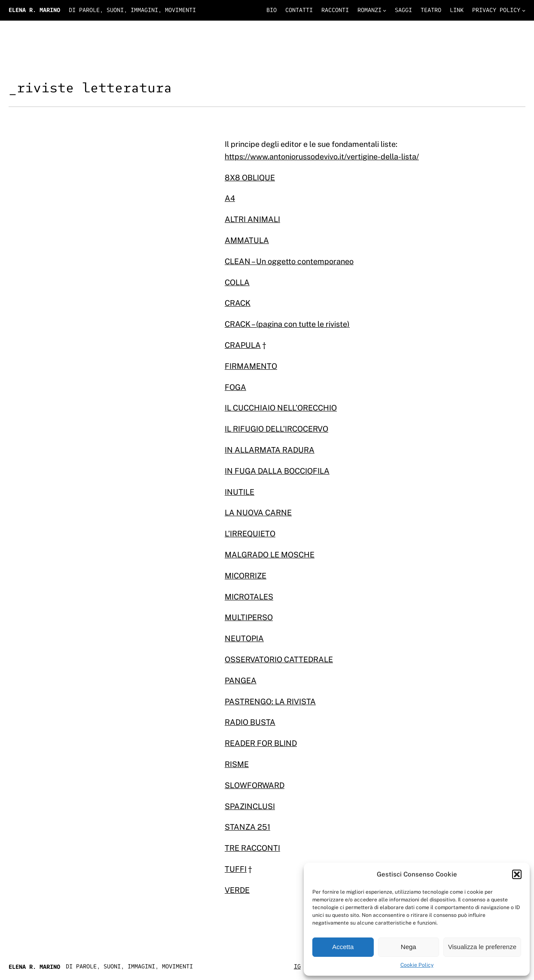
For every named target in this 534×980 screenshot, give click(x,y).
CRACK (238, 303)
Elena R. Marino (34, 10)
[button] (517, 874)
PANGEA (241, 680)
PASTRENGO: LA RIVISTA (270, 702)
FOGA (235, 387)
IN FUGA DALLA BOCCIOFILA (277, 471)
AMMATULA (247, 240)
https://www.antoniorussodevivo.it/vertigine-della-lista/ (322, 157)
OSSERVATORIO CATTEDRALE (279, 659)
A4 (230, 198)
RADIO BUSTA (250, 722)
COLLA (237, 282)
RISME (237, 764)
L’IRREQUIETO (250, 534)
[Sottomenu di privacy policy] (524, 10)
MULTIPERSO (249, 617)
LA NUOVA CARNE (258, 513)
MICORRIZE (246, 576)
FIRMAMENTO (251, 366)
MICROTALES (249, 597)
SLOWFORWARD (255, 785)
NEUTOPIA (244, 638)
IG (297, 966)
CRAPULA (243, 345)
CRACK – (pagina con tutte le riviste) (287, 324)
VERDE (237, 890)
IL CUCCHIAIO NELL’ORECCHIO (281, 408)
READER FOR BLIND (261, 743)
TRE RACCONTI (252, 848)
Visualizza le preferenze (482, 947)
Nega (409, 947)
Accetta (343, 947)
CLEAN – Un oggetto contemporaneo (289, 261)
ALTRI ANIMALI (252, 219)
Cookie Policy (417, 965)
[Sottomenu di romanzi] (384, 10)
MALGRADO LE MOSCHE (270, 555)
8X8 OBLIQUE (250, 178)
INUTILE (240, 492)
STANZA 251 (247, 827)
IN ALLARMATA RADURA (270, 450)
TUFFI (236, 869)
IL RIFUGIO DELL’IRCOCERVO (276, 429)
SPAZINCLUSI (250, 806)
